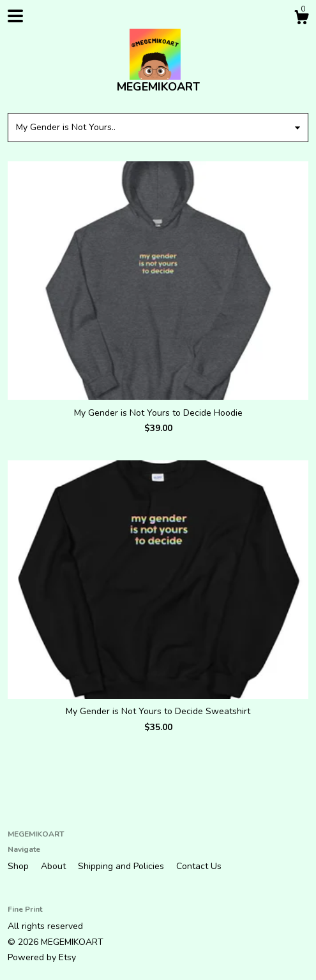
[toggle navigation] (15, 16)
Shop (19, 866)
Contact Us (199, 866)
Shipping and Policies (122, 866)
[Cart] (301, 19)
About (55, 866)
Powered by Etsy (42, 957)
